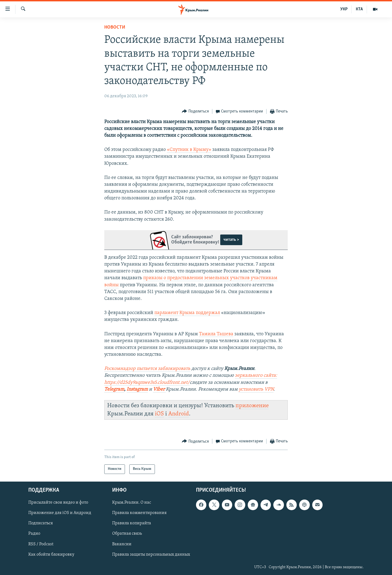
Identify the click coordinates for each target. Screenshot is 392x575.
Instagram (137, 389)
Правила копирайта (132, 523)
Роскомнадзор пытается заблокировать (147, 369)
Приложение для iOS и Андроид (60, 513)
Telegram (114, 389)
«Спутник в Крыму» (189, 150)
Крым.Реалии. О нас (132, 503)
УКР (344, 9)
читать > (231, 240)
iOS (159, 414)
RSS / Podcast (41, 544)
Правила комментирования (139, 513)
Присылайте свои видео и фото (58, 503)
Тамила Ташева (216, 334)
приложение (252, 406)
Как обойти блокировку (51, 554)
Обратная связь (127, 534)
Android (179, 414)
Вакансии (122, 544)
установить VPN (256, 389)
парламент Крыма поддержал (187, 313)
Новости (115, 27)
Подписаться (41, 523)
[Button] (195, 112)
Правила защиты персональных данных (151, 554)
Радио (34, 534)
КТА (359, 9)
